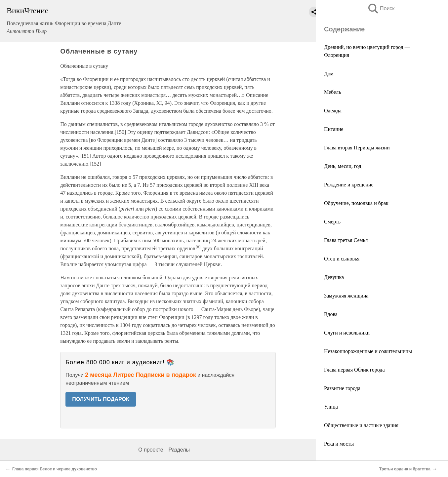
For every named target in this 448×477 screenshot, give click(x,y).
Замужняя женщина (346, 296)
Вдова (331, 314)
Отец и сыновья (342, 259)
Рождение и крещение (349, 185)
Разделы (179, 450)
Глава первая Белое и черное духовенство (55, 469)
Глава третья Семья (346, 240)
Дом (329, 74)
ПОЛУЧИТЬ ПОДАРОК (101, 399)
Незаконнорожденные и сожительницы (368, 351)
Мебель (332, 92)
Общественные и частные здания (361, 425)
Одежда (333, 111)
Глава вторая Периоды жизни (357, 148)
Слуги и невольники (347, 333)
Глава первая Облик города (354, 370)
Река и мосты (339, 444)
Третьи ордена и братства (405, 469)
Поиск (381, 8)
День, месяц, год (343, 166)
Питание (334, 129)
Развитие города (342, 388)
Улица (331, 407)
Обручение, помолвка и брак (356, 203)
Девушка (334, 277)
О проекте (151, 450)
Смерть (332, 222)
